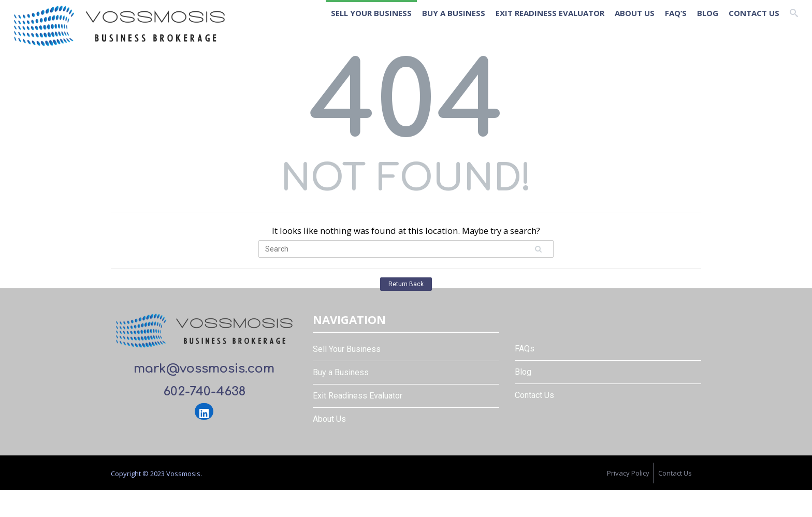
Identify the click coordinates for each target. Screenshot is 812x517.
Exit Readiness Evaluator (550, 13)
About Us (635, 13)
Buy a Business (454, 13)
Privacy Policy (628, 473)
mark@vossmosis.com (204, 369)
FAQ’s (676, 13)
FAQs (525, 349)
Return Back (406, 284)
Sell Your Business (371, 13)
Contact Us (754, 13)
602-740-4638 (204, 392)
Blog (708, 13)
